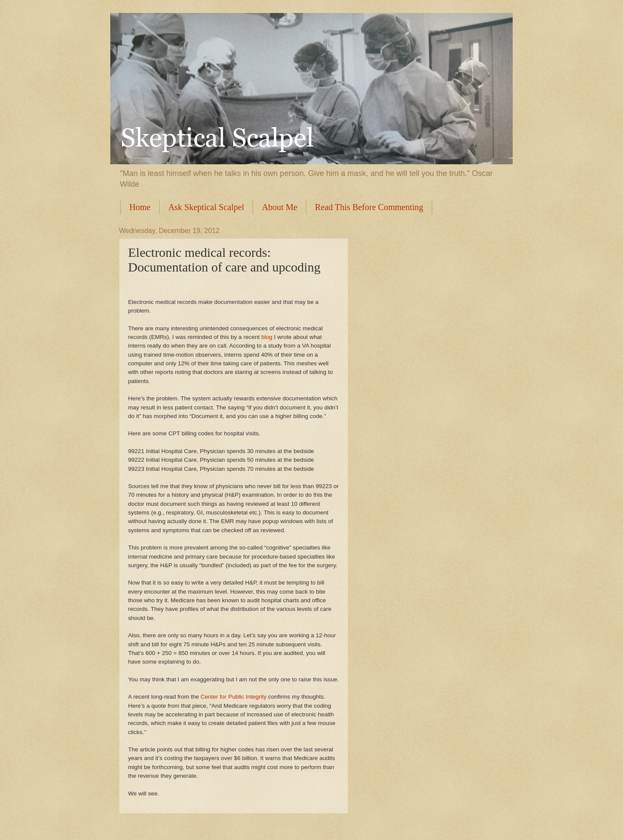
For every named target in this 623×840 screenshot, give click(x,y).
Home (140, 207)
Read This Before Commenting (369, 207)
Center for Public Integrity (234, 697)
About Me (279, 207)
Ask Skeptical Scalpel (206, 207)
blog (267, 337)
